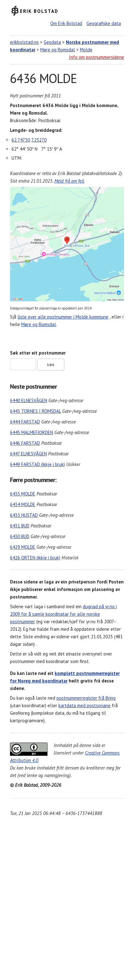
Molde (86, 50)
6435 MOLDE (23, 494)
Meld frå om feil (69, 181)
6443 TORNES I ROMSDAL (35, 411)
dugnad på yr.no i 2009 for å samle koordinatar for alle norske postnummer (63, 614)
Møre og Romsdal (58, 50)
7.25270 (39, 140)
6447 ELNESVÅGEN (28, 454)
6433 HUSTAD (24, 515)
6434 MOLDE (23, 504)
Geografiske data (104, 23)
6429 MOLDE (23, 547)
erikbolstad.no (24, 42)
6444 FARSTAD (25, 422)
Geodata (52, 42)
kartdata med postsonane (84, 705)
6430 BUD (20, 536)
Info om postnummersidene (97, 57)
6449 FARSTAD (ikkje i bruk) (37, 464)
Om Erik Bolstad (66, 23)
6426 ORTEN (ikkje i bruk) (35, 558)
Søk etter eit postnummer (38, 353)
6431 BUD (20, 526)
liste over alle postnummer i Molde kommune (63, 317)
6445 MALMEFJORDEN (32, 432)
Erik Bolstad (39, 11)
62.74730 (21, 140)
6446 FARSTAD (25, 443)
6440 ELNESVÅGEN (29, 400)
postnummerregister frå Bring (86, 698)
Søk (51, 365)
